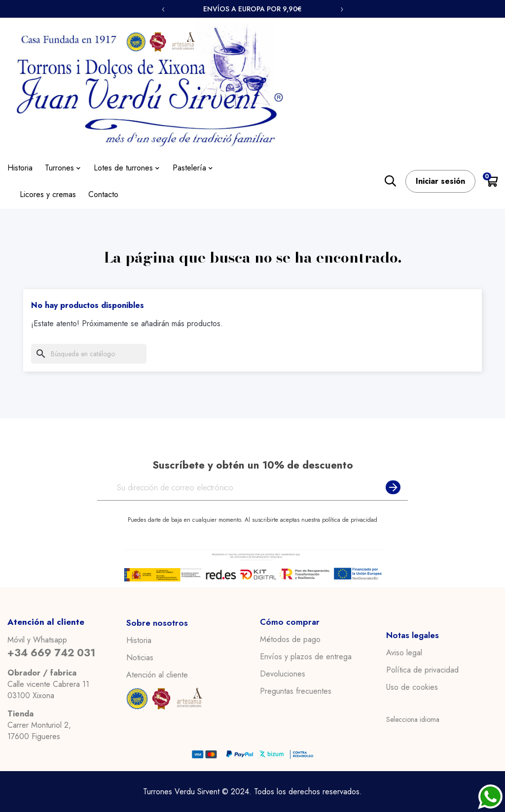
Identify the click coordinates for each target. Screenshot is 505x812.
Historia (139, 640)
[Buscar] (89, 354)
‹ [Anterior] (163, 9)
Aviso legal (404, 653)
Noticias (140, 657)
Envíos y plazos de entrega (306, 657)
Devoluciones (283, 674)
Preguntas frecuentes (296, 691)
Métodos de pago (290, 640)
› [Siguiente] (342, 9)
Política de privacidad (422, 670)
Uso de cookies (412, 687)
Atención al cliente (157, 675)
